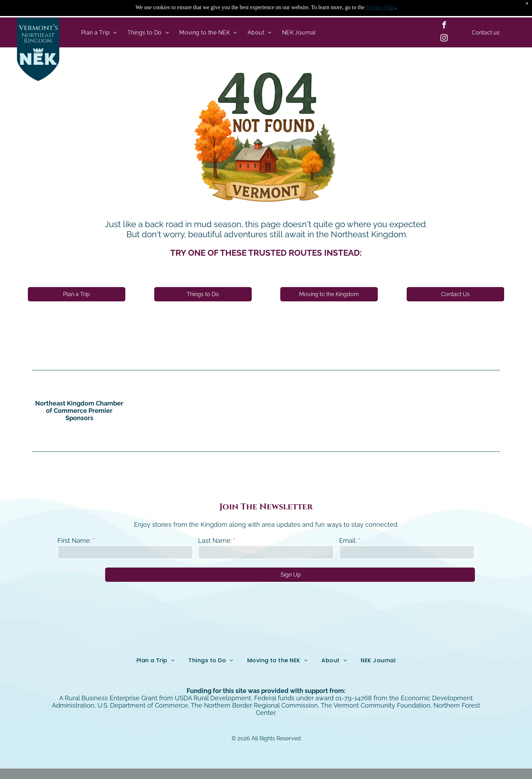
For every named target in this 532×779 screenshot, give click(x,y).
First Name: (74, 541)
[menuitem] (99, 32)
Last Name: (215, 541)
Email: (348, 541)
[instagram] (444, 39)
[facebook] (444, 26)
